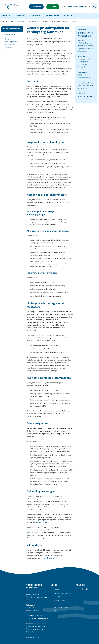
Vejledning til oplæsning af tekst (62, 609)
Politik (68, 16)
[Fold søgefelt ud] (95, 7)
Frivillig (36, 16)
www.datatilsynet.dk (43, 523)
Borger (6, 16)
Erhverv (20, 16)
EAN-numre (57, 597)
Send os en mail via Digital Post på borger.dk (38, 617)
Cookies (56, 604)
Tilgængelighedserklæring (62, 593)
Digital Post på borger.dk (86, 98)
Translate (56, 590)
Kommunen (52, 16)
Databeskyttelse (59, 600)
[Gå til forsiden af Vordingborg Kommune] (10, 7)
